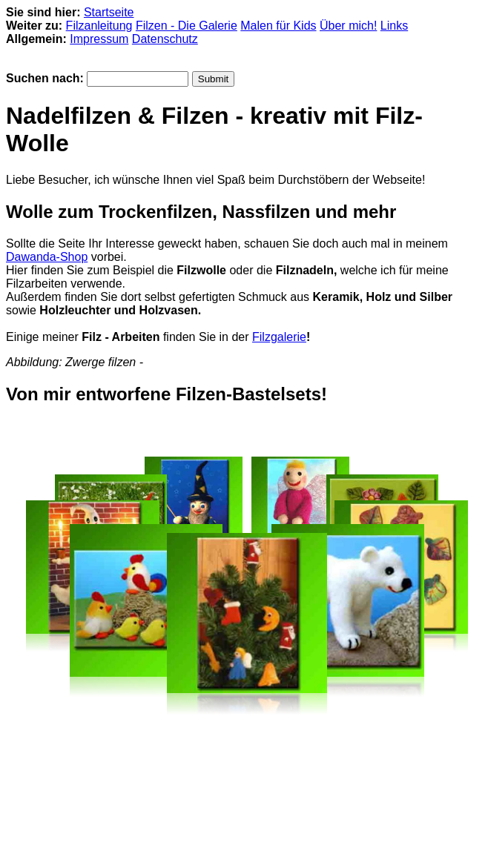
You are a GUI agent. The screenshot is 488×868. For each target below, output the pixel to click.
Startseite (109, 12)
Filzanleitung (99, 26)
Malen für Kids (278, 26)
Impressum (99, 39)
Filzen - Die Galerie (187, 26)
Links (394, 26)
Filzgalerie (279, 337)
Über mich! (348, 26)
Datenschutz (165, 39)
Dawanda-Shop (47, 257)
